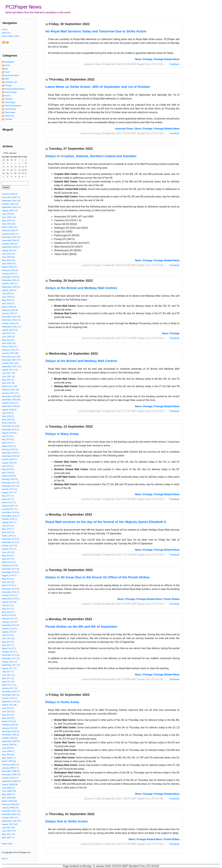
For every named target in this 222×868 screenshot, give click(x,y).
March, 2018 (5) (9, 476)
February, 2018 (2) (10, 479)
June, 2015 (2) (8, 552)
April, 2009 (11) (9, 758)
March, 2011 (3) (9, 685)
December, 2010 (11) (11, 691)
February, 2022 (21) (10, 350)
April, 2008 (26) (9, 798)
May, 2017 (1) (8, 496)
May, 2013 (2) (8, 609)
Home (5, 29)
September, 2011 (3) (11, 665)
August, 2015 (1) (9, 549)
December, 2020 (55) (11, 396)
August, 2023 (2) (9, 290)
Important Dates (12, 75)
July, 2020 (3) (8, 413)
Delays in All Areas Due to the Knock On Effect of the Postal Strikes (97, 577)
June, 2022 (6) (8, 337)
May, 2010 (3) (8, 715)
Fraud (7, 72)
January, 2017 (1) (10, 509)
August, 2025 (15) (10, 211)
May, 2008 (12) (8, 794)
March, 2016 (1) (9, 536)
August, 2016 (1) (9, 522)
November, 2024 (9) (11, 240)
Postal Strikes (10, 92)
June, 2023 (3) (8, 297)
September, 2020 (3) (11, 406)
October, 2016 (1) (10, 519)
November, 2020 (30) (11, 400)
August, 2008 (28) (10, 784)
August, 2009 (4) (9, 745)
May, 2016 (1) (8, 529)
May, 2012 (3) (8, 642)
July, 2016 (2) (8, 526)
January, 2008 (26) (10, 808)
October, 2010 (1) (10, 698)
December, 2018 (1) (11, 453)
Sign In (5, 859)
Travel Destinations (13, 106)
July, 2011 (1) (8, 672)
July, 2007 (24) (8, 828)
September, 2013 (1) (11, 599)
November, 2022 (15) (11, 320)
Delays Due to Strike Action (67, 821)
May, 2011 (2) (8, 678)
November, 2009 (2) (11, 735)
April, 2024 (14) (9, 264)
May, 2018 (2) (8, 469)
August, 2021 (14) (10, 370)
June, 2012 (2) (8, 638)
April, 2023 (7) (8, 304)
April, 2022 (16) (9, 343)
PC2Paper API (11, 82)
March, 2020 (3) (9, 423)
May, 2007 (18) (8, 834)
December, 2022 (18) (11, 317)
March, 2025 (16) (9, 227)
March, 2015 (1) (9, 562)
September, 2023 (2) (11, 287)
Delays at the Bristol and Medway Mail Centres (81, 288)
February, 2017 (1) (10, 506)
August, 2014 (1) (9, 575)
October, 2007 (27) (10, 818)
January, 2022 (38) (10, 353)
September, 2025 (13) (11, 207)
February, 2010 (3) (10, 725)
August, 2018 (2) (9, 463)
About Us (6, 33)
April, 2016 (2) (8, 532)
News (7, 79)
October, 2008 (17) (10, 778)
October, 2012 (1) (10, 629)
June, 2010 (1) (8, 712)
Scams (7, 96)
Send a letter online (11, 36)
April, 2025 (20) (9, 224)
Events (7, 65)
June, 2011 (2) (8, 675)
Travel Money (10, 109)
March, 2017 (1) (9, 502)
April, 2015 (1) (8, 559)
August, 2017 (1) (9, 492)
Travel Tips (9, 116)
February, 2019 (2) (10, 449)
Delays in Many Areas (62, 434)
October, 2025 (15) (10, 204)
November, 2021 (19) (11, 360)
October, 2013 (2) (10, 595)
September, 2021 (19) (11, 366)
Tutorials (8, 119)
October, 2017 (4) (10, 489)
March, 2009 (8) (9, 761)
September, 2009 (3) (11, 741)
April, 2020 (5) (8, 420)
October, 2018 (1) (10, 459)
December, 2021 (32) (11, 357)
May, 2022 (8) (8, 340)
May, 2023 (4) (8, 300)
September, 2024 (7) (11, 247)
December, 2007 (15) (11, 811)
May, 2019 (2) (8, 439)
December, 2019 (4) (11, 426)
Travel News (10, 112)
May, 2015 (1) (8, 556)
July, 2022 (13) (8, 333)
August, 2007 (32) (10, 824)
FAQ (6, 69)
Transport (9, 99)
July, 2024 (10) (8, 254)
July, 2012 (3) (8, 635)
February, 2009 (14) (10, 765)
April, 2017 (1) (8, 499)
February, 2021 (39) (10, 390)
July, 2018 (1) (8, 466)
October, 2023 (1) (10, 283)
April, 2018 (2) (8, 473)
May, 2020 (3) (8, 416)
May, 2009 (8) (8, 755)
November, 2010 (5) (11, 695)
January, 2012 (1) (10, 652)
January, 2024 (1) (10, 274)
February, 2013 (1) (10, 619)
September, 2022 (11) (11, 327)
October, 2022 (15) (10, 323)
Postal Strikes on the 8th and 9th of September (81, 626)
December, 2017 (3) (11, 483)
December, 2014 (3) (11, 569)
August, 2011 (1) (9, 668)
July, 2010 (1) (8, 708)
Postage (8, 85)
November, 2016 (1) (11, 516)
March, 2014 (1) (9, 585)
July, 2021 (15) (8, 373)
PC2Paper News (24, 7)
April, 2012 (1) (8, 645)
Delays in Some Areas (62, 702)
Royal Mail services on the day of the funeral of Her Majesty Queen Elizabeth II (106, 522)
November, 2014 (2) (11, 572)
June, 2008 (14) (9, 791)
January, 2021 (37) (10, 393)
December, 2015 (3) (11, 539)
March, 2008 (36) (9, 801)
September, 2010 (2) (11, 701)
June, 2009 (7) (8, 751)
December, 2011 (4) (11, 655)
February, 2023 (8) (10, 310)
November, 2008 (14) (11, 774)
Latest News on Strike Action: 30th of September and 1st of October (98, 87)
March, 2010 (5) (9, 721)
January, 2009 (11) (10, 768)
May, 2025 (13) (8, 221)
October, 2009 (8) (10, 738)
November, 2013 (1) (11, 592)
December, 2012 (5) (11, 625)
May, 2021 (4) (8, 380)
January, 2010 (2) (10, 728)
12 (8, 167)
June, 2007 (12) (9, 831)
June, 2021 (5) (8, 376)
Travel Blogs (10, 102)
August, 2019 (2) (9, 433)
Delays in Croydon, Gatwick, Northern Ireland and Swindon (91, 156)
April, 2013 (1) (8, 612)
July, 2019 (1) (8, 436)
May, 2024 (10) (8, 260)
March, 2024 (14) (9, 267)
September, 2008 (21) (11, 781)
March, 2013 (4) (9, 615)
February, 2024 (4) (10, 270)
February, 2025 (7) (10, 230)
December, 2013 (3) (11, 589)
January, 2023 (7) (10, 313)
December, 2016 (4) (11, 512)
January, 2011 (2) (10, 688)
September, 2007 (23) (11, 821)
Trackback (174, 64)
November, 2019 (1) (11, 430)
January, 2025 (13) (10, 234)
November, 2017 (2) (11, 486)
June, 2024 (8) (8, 257)
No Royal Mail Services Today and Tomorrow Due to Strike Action (96, 31)
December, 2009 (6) (11, 731)
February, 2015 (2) (10, 565)
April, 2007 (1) (8, 838)
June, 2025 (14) (9, 217)
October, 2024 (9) (10, 244)
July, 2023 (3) (8, 293)
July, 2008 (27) (8, 788)
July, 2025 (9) (8, 214)
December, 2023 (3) (11, 277)
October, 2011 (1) (10, 662)
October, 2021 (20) (10, 363)
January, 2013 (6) (10, 622)
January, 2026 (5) (10, 194)
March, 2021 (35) (9, 386)
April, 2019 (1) (8, 443)
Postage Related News (14, 89)
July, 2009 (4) (8, 748)
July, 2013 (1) (8, 605)
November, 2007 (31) (11, 814)
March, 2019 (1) (9, 446)
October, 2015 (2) (10, 546)
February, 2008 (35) (10, 804)
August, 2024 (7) (9, 250)
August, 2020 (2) (9, 410)
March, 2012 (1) (9, 648)
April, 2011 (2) (8, 682)
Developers (9, 62)
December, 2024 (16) (11, 237)
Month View (7, 844)
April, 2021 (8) (8, 383)
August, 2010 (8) (9, 705)
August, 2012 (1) (9, 632)
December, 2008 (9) (11, 771)
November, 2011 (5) (11, 658)
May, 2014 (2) (8, 579)
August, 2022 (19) (10, 330)
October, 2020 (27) (10, 403)
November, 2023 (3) (11, 280)
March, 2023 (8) (9, 307)
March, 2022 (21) (9, 347)
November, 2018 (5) (11, 456)
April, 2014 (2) (8, 582)
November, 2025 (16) (11, 201)
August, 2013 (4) (9, 602)
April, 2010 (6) (8, 718)
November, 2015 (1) (11, 542)
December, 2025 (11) (11, 197)
